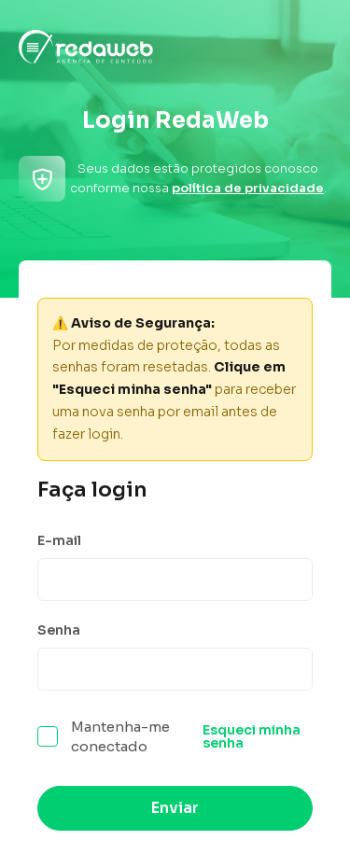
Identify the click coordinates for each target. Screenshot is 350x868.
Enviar (175, 808)
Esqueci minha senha (252, 736)
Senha (59, 630)
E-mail (59, 540)
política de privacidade (248, 188)
